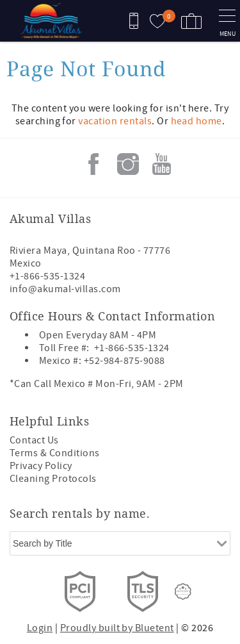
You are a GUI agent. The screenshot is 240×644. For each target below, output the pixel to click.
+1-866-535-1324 (47, 276)
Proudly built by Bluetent (117, 628)
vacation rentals (115, 121)
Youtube (162, 164)
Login (40, 628)
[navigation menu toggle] (227, 21)
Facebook (93, 164)
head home (196, 121)
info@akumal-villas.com (65, 289)
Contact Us (34, 440)
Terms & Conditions (55, 453)
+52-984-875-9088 (124, 361)
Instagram (128, 164)
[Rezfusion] (183, 591)
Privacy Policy (41, 466)
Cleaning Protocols (53, 479)
